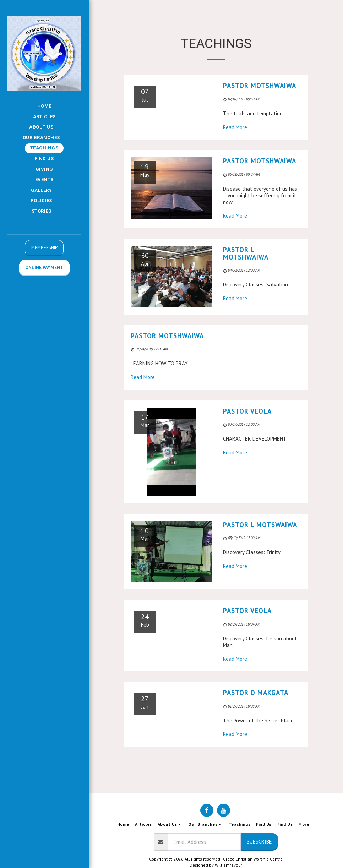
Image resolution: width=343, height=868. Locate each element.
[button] (44, 127)
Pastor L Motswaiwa (260, 525)
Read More (235, 127)
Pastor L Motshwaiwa (246, 253)
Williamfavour (228, 865)
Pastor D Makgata (256, 693)
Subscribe (259, 842)
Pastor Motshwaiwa (260, 86)
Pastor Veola (247, 411)
